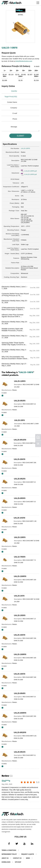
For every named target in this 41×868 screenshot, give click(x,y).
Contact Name (12, 102)
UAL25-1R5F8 (20, 615)
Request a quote (28, 854)
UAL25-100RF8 (20, 654)
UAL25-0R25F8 (20, 732)
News (28, 858)
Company (14, 108)
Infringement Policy (9, 854)
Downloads (6, 862)
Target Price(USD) (11, 97)
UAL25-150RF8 (20, 576)
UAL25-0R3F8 (20, 401)
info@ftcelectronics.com (24, 61)
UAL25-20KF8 (19, 459)
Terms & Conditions (9, 850)
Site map (18, 862)
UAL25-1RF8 (19, 420)
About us (5, 858)
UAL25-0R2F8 (20, 479)
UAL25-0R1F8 (20, 752)
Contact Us (17, 858)
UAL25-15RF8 (20, 537)
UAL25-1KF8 (19, 596)
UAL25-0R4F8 (20, 693)
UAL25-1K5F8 (19, 518)
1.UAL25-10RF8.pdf (30, 171)
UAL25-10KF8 (19, 674)
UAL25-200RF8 (20, 713)
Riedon (23, 152)
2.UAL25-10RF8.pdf (30, 174)
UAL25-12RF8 (20, 381)
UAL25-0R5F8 (20, 498)
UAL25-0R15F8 (20, 440)
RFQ (2, 396)
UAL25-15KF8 (19, 635)
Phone (15, 119)
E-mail (15, 113)
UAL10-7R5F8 (20, 557)
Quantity (14, 91)
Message (14, 127)
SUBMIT (20, 136)
